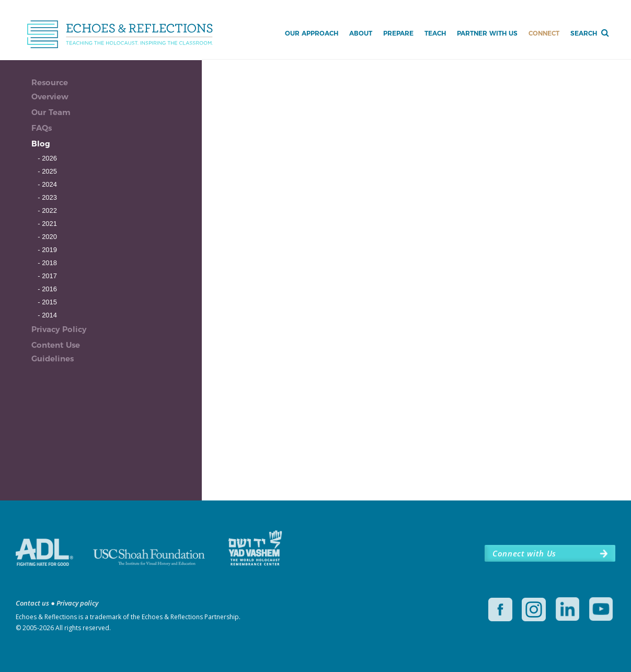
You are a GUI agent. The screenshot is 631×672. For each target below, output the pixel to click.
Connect (544, 33)
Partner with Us (487, 33)
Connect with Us (524, 553)
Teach (435, 33)
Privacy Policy (59, 329)
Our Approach (312, 33)
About (361, 33)
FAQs (42, 128)
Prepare (398, 33)
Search (584, 33)
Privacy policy (77, 603)
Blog (41, 144)
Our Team (51, 112)
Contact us (32, 603)
